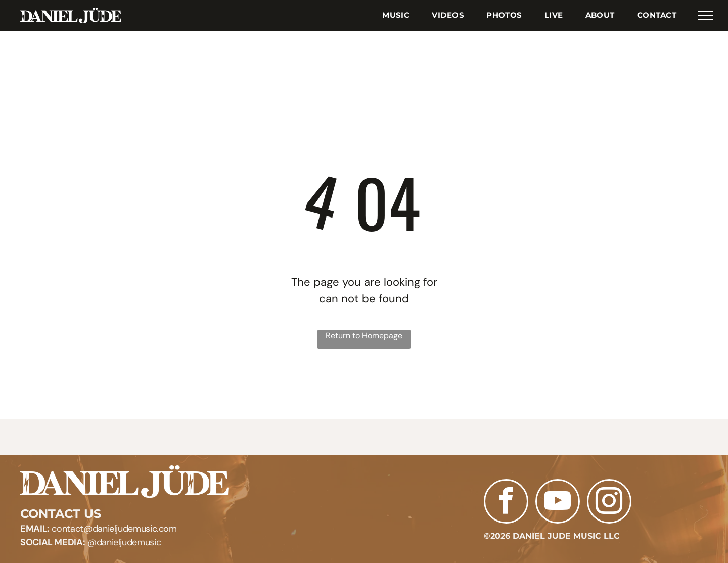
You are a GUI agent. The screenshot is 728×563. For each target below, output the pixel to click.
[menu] (706, 15)
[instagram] (609, 503)
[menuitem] (396, 15)
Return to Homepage (364, 336)
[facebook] (506, 503)
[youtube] (558, 503)
